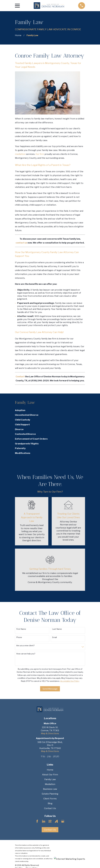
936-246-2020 (50, 756)
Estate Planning (50, 794)
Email (54, 637)
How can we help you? (26, 654)
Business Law (50, 789)
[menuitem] (50, 410)
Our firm (40, 154)
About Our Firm (50, 775)
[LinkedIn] (44, 821)
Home (50, 770)
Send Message (50, 689)
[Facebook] (37, 821)
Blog (50, 803)
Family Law (50, 779)
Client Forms (50, 799)
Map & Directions (50, 733)
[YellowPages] (50, 821)
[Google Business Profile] (63, 821)
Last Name (57, 629)
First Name (21, 629)
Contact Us (50, 808)
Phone (19, 637)
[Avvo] (56, 821)
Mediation (50, 784)
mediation (20, 154)
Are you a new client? (25, 646)
